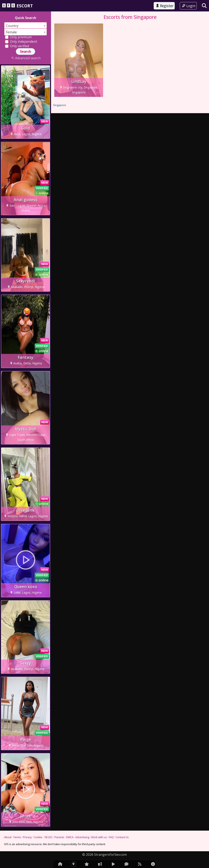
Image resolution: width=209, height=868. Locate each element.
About (8, 837)
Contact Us (122, 837)
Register (164, 6)
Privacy (27, 837)
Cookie (38, 837)
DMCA (70, 837)
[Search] (204, 6)
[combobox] (26, 26)
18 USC (48, 837)
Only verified (17, 46)
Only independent (21, 41)
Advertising (82, 837)
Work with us (99, 837)
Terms (17, 837)
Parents (59, 837)
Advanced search (25, 58)
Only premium (18, 37)
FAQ (111, 837)
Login (188, 6)
